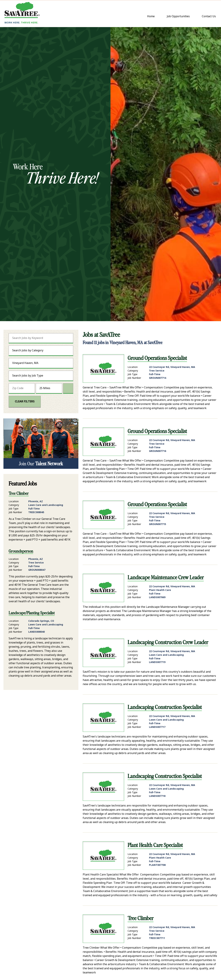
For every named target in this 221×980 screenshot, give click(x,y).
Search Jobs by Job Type (28, 376)
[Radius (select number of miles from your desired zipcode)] (49, 388)
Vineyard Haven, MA (25, 363)
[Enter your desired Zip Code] (22, 388)
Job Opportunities (178, 16)
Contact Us (210, 17)
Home (151, 16)
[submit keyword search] (66, 338)
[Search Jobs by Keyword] (41, 338)
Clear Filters (25, 401)
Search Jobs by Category (28, 350)
